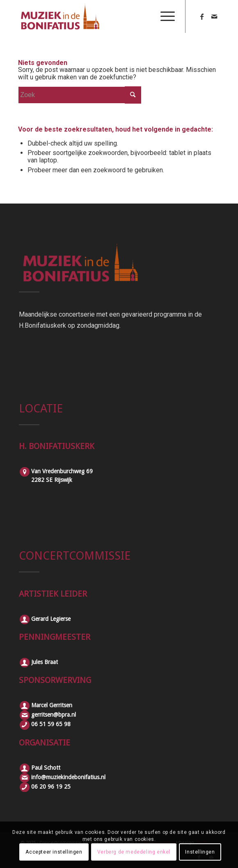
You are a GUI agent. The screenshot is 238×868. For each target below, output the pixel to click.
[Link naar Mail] (214, 17)
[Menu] (164, 16)
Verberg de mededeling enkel (134, 852)
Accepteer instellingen (54, 852)
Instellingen (200, 852)
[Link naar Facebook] (202, 17)
